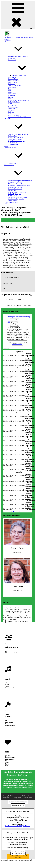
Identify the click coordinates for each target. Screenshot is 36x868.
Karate (10, 92)
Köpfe (6, 146)
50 (12, 512)
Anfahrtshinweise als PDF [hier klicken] (18, 826)
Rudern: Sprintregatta (15, 194)
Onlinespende (12, 163)
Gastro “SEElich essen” (12, 202)
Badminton (11, 58)
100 (14, 512)
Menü (18, 15)
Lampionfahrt (12, 191)
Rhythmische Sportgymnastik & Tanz (19, 100)
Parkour (11, 97)
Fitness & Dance (13, 79)
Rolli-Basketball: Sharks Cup (17, 192)
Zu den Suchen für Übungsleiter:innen (20, 117)
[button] (18, 278)
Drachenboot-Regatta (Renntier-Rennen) (20, 181)
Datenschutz (28, 798)
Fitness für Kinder (14, 81)
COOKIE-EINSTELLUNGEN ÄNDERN (18, 856)
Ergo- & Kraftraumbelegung (17, 141)
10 (10, 512)
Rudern (10, 104)
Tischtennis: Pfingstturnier (16, 199)
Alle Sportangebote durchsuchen (18, 57)
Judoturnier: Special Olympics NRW (19, 186)
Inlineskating (12, 87)
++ (17, 512)
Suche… (7, 204)
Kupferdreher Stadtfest (15, 189)
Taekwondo (12, 109)
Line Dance (12, 95)
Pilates (10, 99)
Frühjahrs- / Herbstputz (15, 182)
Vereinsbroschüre (13, 144)
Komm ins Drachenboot (19, 76)
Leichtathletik (12, 94)
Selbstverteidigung (14, 107)
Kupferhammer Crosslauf (16, 187)
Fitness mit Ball (13, 82)
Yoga (10, 114)
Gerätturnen (12, 84)
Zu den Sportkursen (14, 115)
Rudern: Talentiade (14, 196)
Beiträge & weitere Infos (16, 138)
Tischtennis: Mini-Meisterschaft (18, 197)
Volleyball (11, 112)
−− (6, 512)
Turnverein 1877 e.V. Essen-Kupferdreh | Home (19, 37)
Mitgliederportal (13, 143)
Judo (10, 89)
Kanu (10, 90)
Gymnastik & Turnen (14, 85)
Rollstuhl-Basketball (14, 102)
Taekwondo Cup (13, 200)
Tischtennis (12, 110)
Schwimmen (12, 105)
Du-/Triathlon (12, 77)
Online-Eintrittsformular (15, 139)
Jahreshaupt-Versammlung (16, 184)
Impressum (18, 798)
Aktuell (7, 39)
